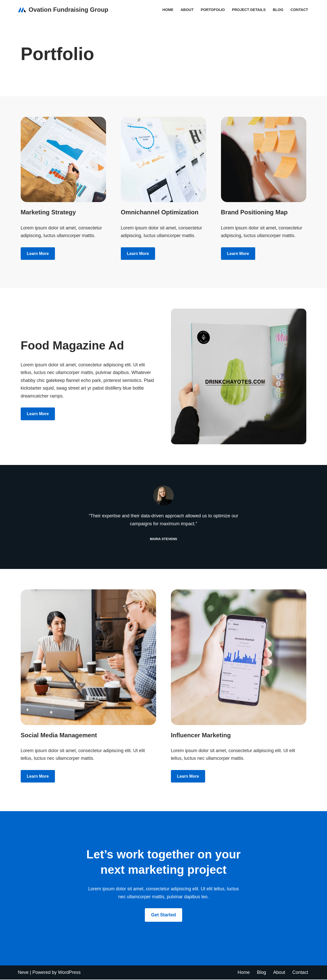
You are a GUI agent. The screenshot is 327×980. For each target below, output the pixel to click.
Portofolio (212, 10)
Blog (278, 10)
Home (167, 10)
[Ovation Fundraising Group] (63, 10)
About (187, 10)
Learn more (38, 254)
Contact (299, 10)
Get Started (163, 915)
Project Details (249, 10)
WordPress (69, 973)
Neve (23, 973)
